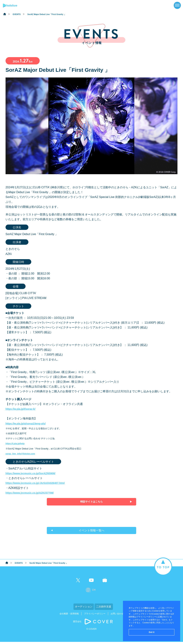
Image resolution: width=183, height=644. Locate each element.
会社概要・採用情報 (69, 616)
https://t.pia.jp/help (16, 443)
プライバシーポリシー (95, 616)
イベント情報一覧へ (91, 532)
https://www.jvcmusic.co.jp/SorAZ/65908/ (33, 473)
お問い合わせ (117, 616)
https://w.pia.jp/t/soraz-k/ (22, 409)
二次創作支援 (109, 609)
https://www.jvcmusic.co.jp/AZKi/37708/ (32, 493)
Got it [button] (151, 632)
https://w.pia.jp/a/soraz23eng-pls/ (28, 423)
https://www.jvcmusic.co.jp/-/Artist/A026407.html (38, 483)
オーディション (74, 609)
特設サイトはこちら (91, 502)
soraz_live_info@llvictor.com (22, 454)
